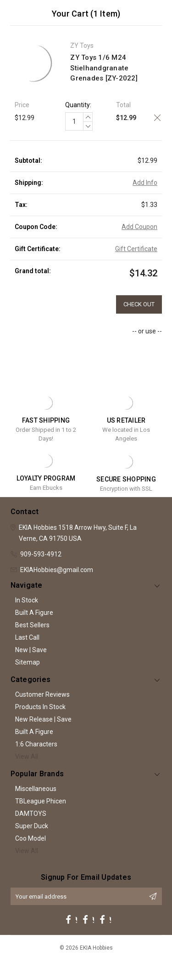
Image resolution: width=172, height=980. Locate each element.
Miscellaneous (36, 789)
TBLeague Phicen (41, 801)
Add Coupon (139, 227)
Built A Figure (34, 613)
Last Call (27, 637)
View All (27, 756)
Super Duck (32, 826)
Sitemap (28, 662)
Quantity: (78, 105)
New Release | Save (43, 719)
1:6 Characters (36, 744)
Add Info (145, 183)
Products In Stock (40, 707)
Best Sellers (32, 625)
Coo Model (31, 838)
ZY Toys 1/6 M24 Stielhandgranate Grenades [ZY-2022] (104, 68)
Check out (139, 304)
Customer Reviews (42, 694)
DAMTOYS (31, 814)
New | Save (31, 650)
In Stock (27, 600)
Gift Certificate (136, 249)
